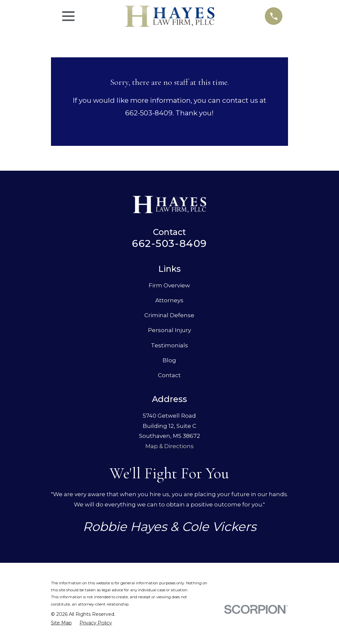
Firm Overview (169, 285)
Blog (169, 360)
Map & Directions (169, 446)
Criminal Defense (169, 315)
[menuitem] (61, 623)
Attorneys (169, 300)
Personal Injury (169, 330)
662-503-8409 (169, 243)
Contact (169, 375)
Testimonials (169, 345)
